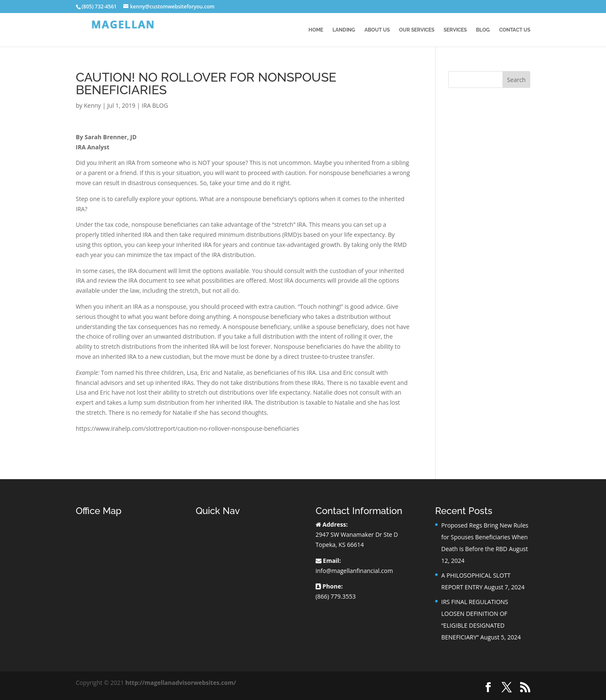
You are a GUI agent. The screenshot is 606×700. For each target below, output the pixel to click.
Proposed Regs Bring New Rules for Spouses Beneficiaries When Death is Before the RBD (485, 537)
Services (455, 30)
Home (316, 30)
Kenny (92, 105)
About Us (377, 30)
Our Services (417, 30)
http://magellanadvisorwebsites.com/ (181, 683)
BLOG (483, 30)
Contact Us (515, 30)
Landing (344, 30)
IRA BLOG (155, 105)
